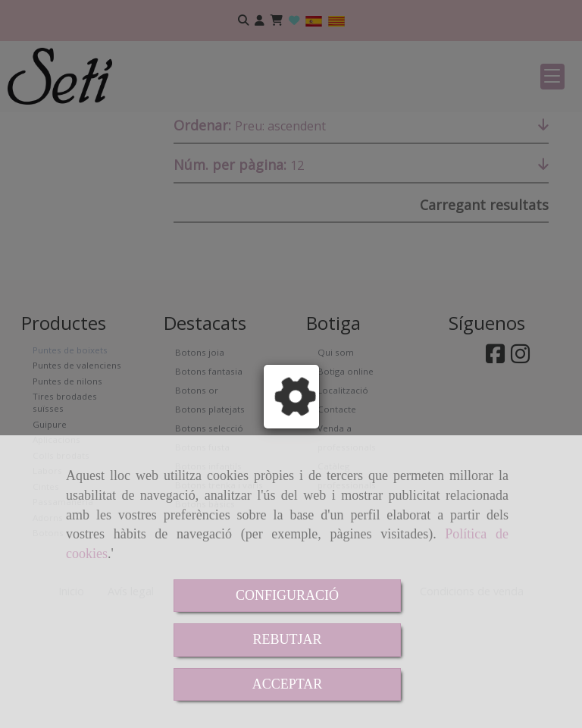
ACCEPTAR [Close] (288, 684)
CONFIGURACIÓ (287, 595)
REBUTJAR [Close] (287, 639)
